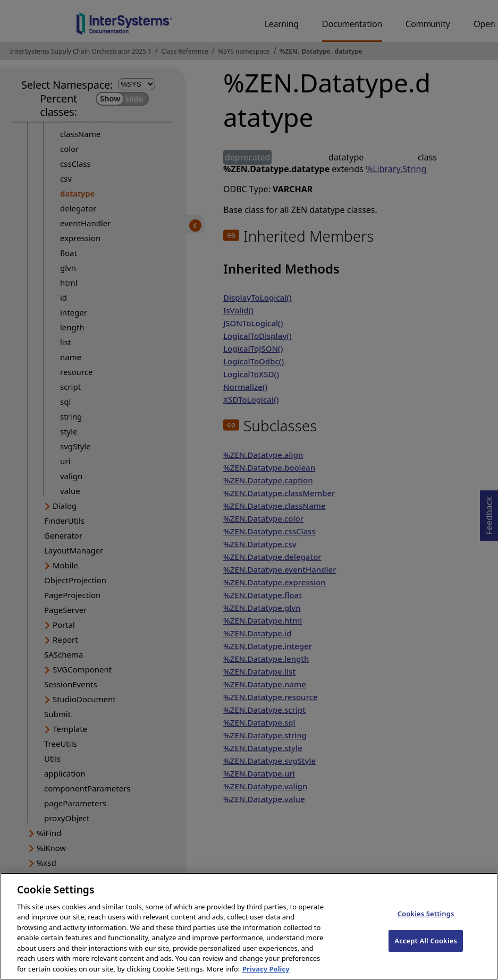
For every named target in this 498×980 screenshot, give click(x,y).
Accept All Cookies (426, 950)
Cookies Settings (426, 923)
